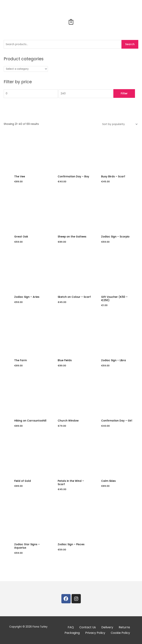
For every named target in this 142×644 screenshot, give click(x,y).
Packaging (72, 633)
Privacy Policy (95, 633)
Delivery (107, 627)
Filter (124, 93)
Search (130, 44)
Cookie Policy (120, 633)
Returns (124, 627)
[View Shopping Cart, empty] (71, 22)
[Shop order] (119, 124)
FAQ (71, 627)
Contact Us (88, 627)
